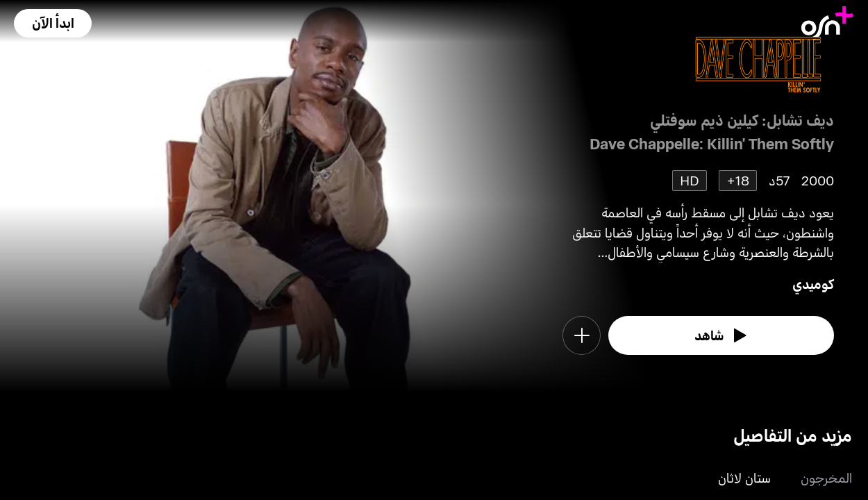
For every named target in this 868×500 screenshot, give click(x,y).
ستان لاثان (744, 477)
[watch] (721, 335)
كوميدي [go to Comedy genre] (813, 284)
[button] (53, 23)
